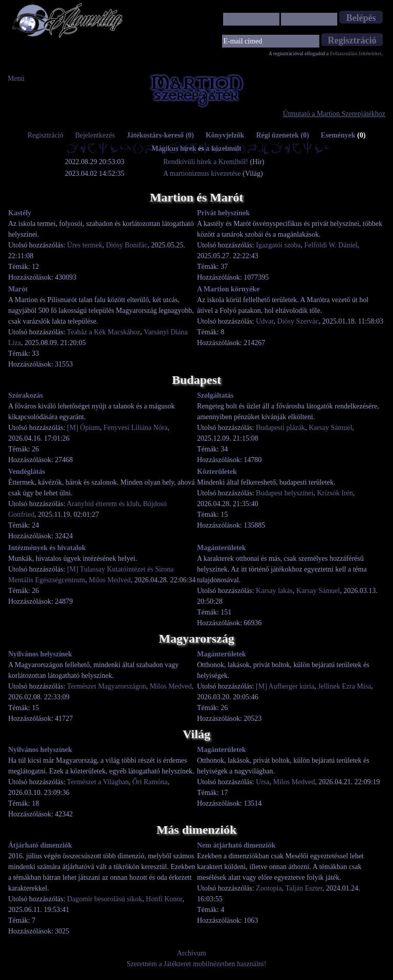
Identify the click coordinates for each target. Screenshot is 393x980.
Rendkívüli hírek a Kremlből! (207, 162)
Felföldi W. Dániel (331, 245)
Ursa (263, 782)
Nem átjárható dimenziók (236, 845)
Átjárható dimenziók (40, 845)
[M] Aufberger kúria (285, 686)
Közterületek (217, 472)
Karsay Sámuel (330, 428)
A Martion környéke (228, 289)
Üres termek (85, 245)
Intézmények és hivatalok (47, 548)
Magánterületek (222, 548)
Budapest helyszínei (285, 493)
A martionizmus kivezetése (202, 174)
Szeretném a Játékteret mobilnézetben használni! (197, 964)
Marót (18, 289)
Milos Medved (110, 580)
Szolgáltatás (215, 395)
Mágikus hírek (174, 149)
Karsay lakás (274, 591)
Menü (16, 78)
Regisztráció (46, 135)
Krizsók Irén (335, 493)
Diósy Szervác (298, 321)
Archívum (192, 953)
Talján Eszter (304, 888)
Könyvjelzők (225, 135)
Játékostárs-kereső (160, 135)
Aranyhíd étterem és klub (103, 504)
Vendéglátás (27, 472)
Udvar (265, 321)
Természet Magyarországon (107, 686)
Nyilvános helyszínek (40, 654)
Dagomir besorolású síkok (105, 899)
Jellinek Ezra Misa (344, 686)
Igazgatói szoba (278, 245)
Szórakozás (26, 395)
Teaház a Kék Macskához (104, 332)
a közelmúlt (224, 149)
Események (343, 135)
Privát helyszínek (223, 213)
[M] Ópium (83, 428)
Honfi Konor (164, 899)
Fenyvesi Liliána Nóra (135, 428)
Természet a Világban (98, 782)
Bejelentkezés (95, 135)
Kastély (20, 213)
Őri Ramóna (150, 782)
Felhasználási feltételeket (356, 53)
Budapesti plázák (280, 428)
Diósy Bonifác (127, 245)
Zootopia (269, 888)
